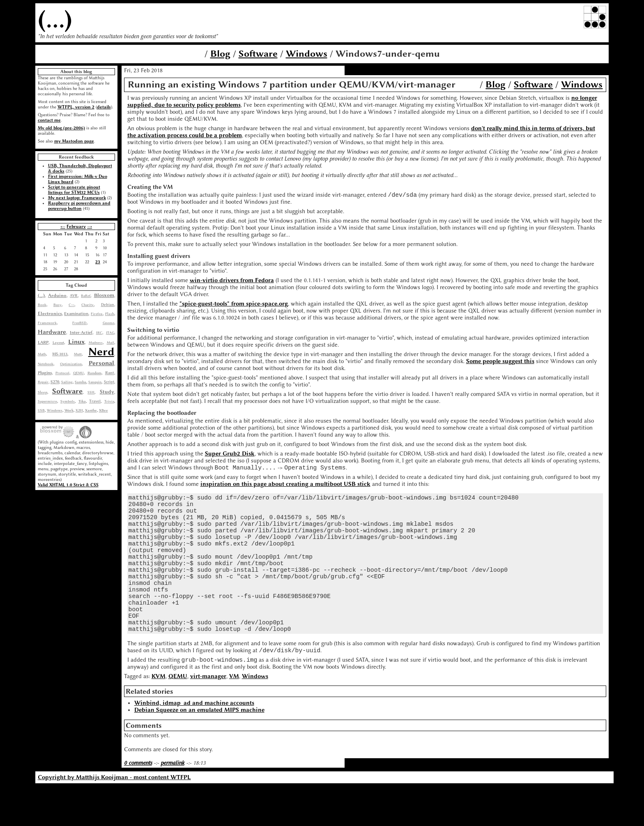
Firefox (97, 314)
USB (41, 410)
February (76, 227)
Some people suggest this (500, 362)
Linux (76, 342)
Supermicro (47, 401)
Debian (108, 305)
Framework (47, 323)
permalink (172, 802)
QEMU (78, 373)
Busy (57, 305)
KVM (159, 716)
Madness (96, 343)
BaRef (86, 296)
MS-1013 (60, 354)
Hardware (52, 332)
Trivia (109, 401)
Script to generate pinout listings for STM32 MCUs (74, 190)
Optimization (71, 364)
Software (258, 54)
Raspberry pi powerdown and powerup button (79, 206)
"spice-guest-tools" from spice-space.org (234, 305)
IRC (99, 333)
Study (107, 392)
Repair (43, 382)
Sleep (43, 392)
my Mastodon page (74, 141)
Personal (101, 363)
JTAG (110, 333)
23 (98, 262)
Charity (87, 305)
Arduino (57, 296)
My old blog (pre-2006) (61, 128)
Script (109, 382)
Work (69, 410)
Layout (58, 343)
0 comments (138, 802)
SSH (91, 392)
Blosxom (104, 295)
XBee (103, 410)
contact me (49, 120)
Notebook (46, 364)
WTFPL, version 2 (76, 107)
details (104, 107)
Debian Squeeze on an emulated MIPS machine (199, 749)
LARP (43, 342)
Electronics (50, 314)
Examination (76, 314)
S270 (55, 382)
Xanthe (91, 410)
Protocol (62, 373)
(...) (55, 19)
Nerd (101, 352)
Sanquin (95, 382)
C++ (71, 305)
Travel (95, 401)
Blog (220, 54)
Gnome (108, 323)
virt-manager (208, 716)
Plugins (45, 373)
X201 (79, 410)
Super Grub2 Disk (230, 455)
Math (42, 354)
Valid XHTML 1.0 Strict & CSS (68, 485)
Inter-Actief (81, 332)
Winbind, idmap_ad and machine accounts (194, 742)
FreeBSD (79, 323)
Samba (80, 382)
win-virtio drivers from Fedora (232, 282)
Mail (110, 343)
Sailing (67, 382)
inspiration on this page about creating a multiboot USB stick (285, 487)
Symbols (68, 401)
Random (94, 373)
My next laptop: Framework (77, 198)
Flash (110, 314)
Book (42, 305)
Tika (82, 401)
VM (234, 716)
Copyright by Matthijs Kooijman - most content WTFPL (114, 817)
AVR (74, 296)
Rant (110, 373)
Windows (307, 54)
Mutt (78, 354)
